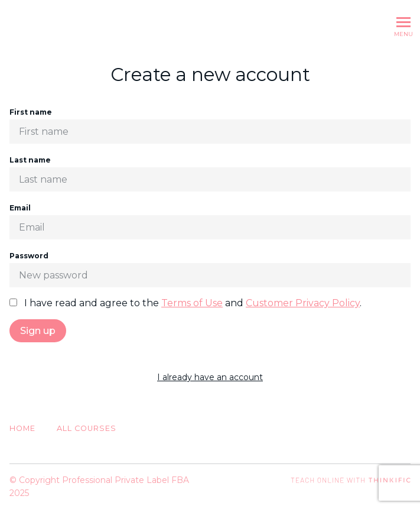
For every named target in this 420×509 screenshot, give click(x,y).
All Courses (87, 428)
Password (210, 269)
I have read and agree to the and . (185, 303)
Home (22, 428)
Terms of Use (192, 303)
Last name (210, 174)
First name (210, 126)
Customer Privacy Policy (303, 303)
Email (210, 221)
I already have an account (210, 377)
